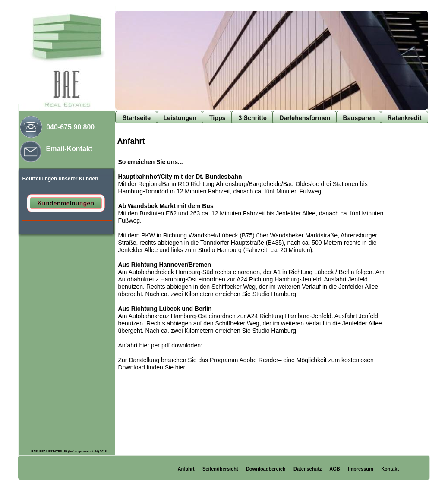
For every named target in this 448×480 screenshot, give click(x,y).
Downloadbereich (266, 469)
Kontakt (390, 469)
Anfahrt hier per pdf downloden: (160, 345)
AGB (334, 469)
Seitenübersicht (220, 469)
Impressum (361, 469)
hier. (181, 367)
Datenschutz (308, 469)
